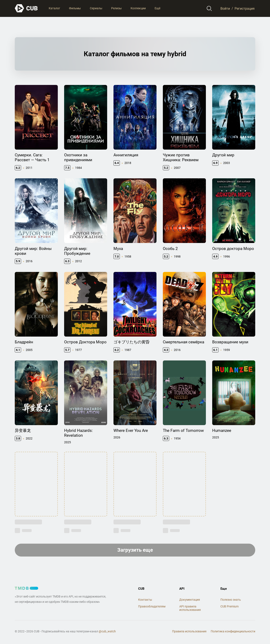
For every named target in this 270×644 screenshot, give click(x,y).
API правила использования (190, 608)
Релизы (116, 8)
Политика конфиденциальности (233, 631)
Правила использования (189, 631)
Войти (225, 8)
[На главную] (26, 8)
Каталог (54, 8)
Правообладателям (152, 606)
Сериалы (96, 8)
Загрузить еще (135, 550)
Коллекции (138, 8)
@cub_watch (107, 631)
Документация (190, 600)
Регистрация (245, 8)
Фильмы (75, 8)
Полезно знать (231, 600)
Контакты (145, 600)
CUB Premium (229, 606)
